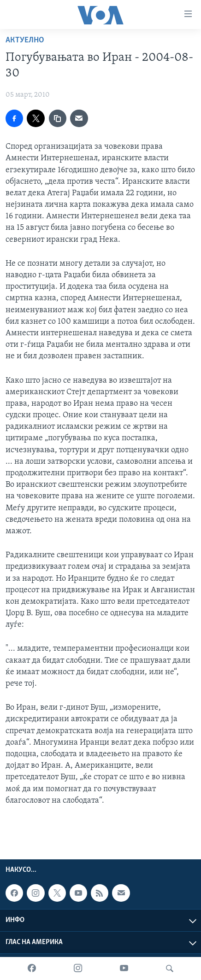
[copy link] (58, 118)
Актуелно (25, 40)
